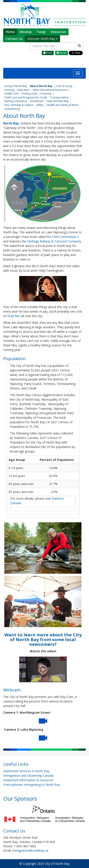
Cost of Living (64, 86)
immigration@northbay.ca (30, 850)
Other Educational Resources (50, 90)
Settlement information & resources (28, 780)
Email (61, 53)
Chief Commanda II (65, 237)
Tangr (41, 32)
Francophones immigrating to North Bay (32, 785)
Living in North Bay (16, 86)
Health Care (12, 94)
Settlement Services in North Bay (26, 771)
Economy (46, 94)
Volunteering (12, 109)
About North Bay (41, 86)
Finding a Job (30, 94)
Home (10, 32)
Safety (40, 105)
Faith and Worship (58, 101)
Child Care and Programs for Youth (26, 97)
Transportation (59, 97)
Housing (9, 90)
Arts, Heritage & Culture (19, 105)
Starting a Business (16, 101)
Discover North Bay (42, 39)
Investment (37, 101)
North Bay (11, 123)
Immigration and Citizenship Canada (28, 776)
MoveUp (26, 32)
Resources (58, 32)
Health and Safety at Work (62, 105)
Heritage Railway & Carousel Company (54, 241)
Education (23, 90)
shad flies (14, 316)
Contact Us (14, 39)
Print (48, 53)
